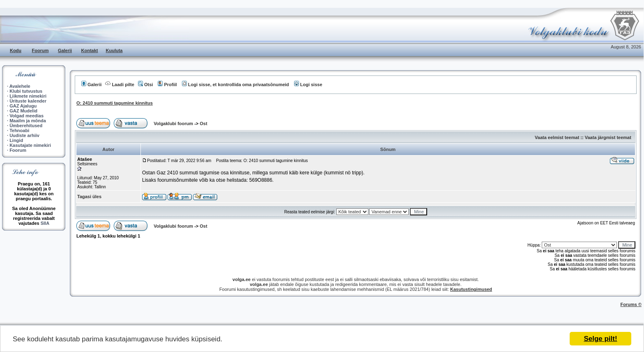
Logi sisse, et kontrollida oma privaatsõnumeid (236, 85)
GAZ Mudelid (23, 111)
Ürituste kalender (28, 101)
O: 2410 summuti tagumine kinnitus (115, 103)
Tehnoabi (19, 130)
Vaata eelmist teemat (557, 137)
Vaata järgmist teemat (608, 137)
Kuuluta (114, 50)
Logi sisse (308, 85)
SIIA (45, 223)
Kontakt (90, 50)
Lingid (16, 140)
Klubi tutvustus (26, 91)
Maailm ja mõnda (28, 121)
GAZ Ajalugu (23, 106)
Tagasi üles (89, 197)
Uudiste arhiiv (24, 135)
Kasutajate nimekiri (30, 145)
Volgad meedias (26, 116)
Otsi (145, 85)
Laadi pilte (120, 85)
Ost (203, 123)
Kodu (16, 50)
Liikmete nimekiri (28, 96)
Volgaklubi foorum (174, 123)
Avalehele (20, 86)
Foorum (40, 50)
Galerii (65, 50)
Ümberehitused (26, 126)
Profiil (167, 85)
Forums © (631, 304)
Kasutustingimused (471, 289)
